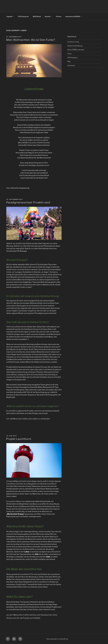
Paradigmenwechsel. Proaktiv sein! (28, 202)
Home (69, 54)
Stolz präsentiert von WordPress (57, 639)
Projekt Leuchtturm (19, 439)
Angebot (10, 16)
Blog (69, 61)
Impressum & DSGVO (74, 16)
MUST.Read (37, 16)
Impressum (71, 65)
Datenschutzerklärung (75, 46)
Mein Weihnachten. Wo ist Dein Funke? (31, 40)
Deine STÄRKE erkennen (76, 50)
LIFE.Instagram (23, 16)
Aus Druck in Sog (73, 42)
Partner (59, 16)
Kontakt (49, 16)
